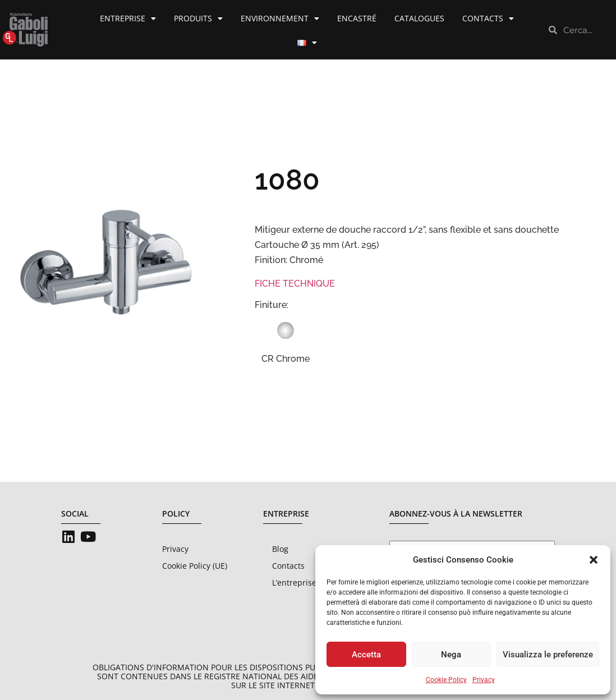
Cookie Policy (446, 680)
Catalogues (419, 18)
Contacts (488, 19)
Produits (198, 19)
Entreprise (128, 19)
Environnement (280, 19)
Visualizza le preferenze (548, 655)
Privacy (484, 680)
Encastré (357, 18)
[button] (594, 560)
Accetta (366, 655)
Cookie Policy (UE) (195, 566)
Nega (451, 655)
